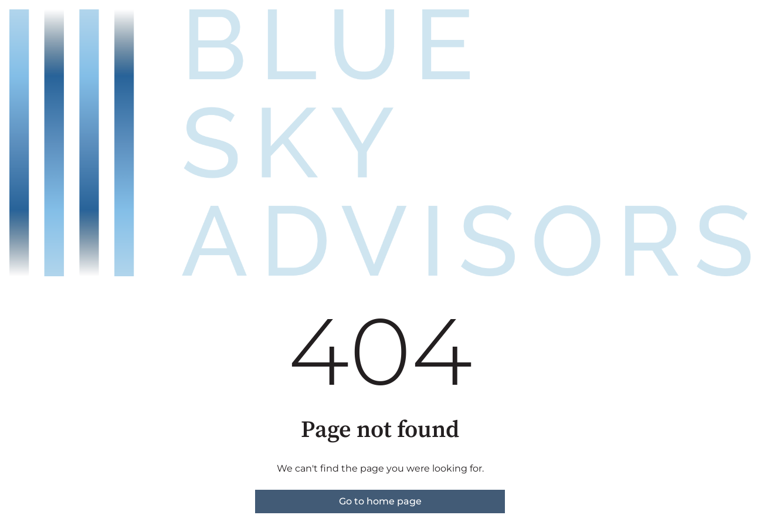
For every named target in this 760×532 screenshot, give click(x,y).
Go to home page (380, 501)
